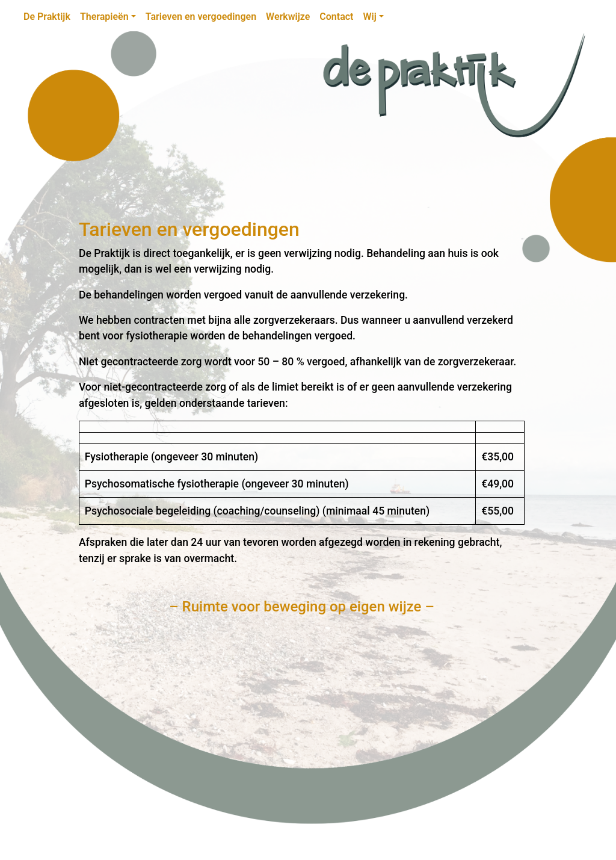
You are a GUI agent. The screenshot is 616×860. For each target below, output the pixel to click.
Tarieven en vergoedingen (201, 17)
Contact (336, 17)
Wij (369, 17)
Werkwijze (288, 17)
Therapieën (104, 17)
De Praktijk (47, 17)
